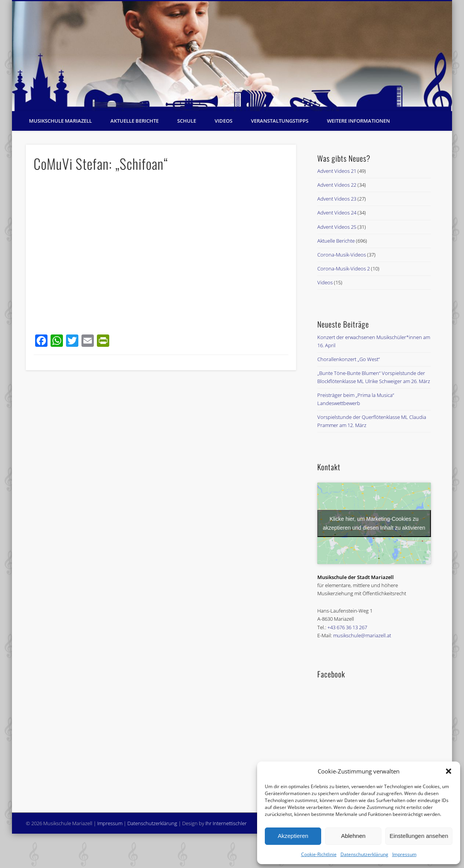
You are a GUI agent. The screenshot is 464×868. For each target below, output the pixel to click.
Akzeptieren (293, 836)
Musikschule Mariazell (60, 121)
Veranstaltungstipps (280, 121)
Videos (224, 121)
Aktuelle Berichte (135, 121)
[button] (449, 771)
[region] (232, 56)
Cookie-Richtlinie (319, 854)
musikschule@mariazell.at (362, 635)
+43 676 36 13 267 (347, 627)
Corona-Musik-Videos (342, 255)
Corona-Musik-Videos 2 (344, 269)
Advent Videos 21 (337, 171)
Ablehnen (353, 836)
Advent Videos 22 (337, 185)
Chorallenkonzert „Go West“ (349, 359)
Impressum (404, 854)
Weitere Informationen (358, 121)
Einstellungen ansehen (419, 836)
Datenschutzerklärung (364, 854)
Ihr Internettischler (226, 823)
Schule (187, 121)
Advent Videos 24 (337, 213)
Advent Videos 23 (337, 199)
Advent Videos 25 (337, 227)
